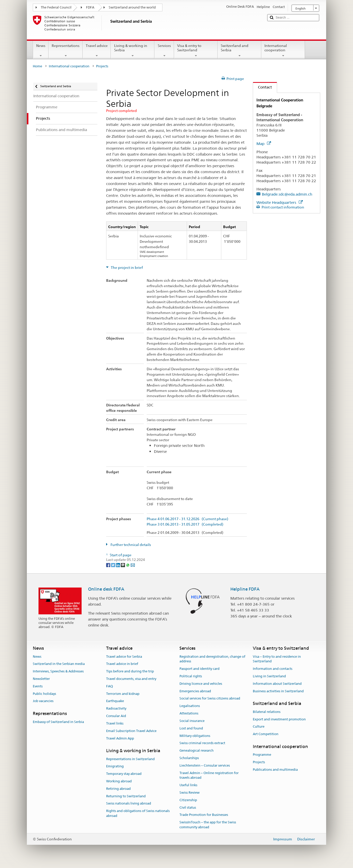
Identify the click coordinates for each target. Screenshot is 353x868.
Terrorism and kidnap (123, 694)
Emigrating (115, 766)
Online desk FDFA (106, 589)
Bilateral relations (267, 712)
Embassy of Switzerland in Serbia (58, 722)
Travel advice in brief (122, 664)
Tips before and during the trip (130, 671)
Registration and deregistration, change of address (212, 659)
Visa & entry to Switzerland (196, 51)
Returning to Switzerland (126, 796)
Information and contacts (273, 669)
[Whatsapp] (128, 565)
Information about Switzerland (277, 684)
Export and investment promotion (279, 719)
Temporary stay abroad (124, 774)
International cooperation (283, 51)
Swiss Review (190, 793)
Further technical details (130, 545)
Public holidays (44, 694)
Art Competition (266, 734)
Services (164, 51)
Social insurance (192, 721)
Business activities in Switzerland (278, 691)
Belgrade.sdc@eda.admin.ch (287, 194)
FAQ (109, 686)
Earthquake (115, 701)
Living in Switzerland (269, 676)
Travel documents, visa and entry (131, 679)
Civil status (188, 807)
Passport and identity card (199, 669)
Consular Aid (116, 716)
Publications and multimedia (275, 770)
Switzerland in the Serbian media (59, 664)
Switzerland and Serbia (240, 51)
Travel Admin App (120, 738)
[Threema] (123, 565)
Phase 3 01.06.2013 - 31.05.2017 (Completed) (185, 524)
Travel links (115, 723)
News (41, 51)
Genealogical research (197, 750)
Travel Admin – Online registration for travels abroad (209, 775)
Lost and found (191, 728)
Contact (262, 87)
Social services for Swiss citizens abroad (210, 699)
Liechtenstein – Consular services (205, 765)
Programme (262, 755)
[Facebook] (109, 565)
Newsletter (41, 679)
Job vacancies (43, 701)
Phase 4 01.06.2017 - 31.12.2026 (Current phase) (187, 519)
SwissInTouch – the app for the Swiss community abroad (208, 825)
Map (264, 144)
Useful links (188, 785)
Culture (259, 727)
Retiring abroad (118, 789)
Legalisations (190, 706)
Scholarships (189, 758)
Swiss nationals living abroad (129, 804)
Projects (259, 762)
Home (37, 66)
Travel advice (97, 51)
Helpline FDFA (245, 589)
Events (38, 686)
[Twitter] (113, 565)
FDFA (90, 7)
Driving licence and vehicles (201, 684)
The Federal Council (56, 7)
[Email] (133, 565)
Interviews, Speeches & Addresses (58, 671)
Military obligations (195, 736)
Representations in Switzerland (130, 759)
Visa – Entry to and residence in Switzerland (277, 659)
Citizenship (188, 800)
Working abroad (119, 781)
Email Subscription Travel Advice (131, 731)
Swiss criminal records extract (202, 743)
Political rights (191, 676)
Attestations (189, 713)
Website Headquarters (280, 202)
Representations (66, 51)
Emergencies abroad (195, 691)
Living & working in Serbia (133, 51)
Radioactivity (116, 709)
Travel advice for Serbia (124, 657)
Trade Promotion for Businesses (204, 815)
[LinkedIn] (118, 565)
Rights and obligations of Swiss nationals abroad (138, 814)
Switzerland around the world (132, 7)
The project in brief (126, 268)
